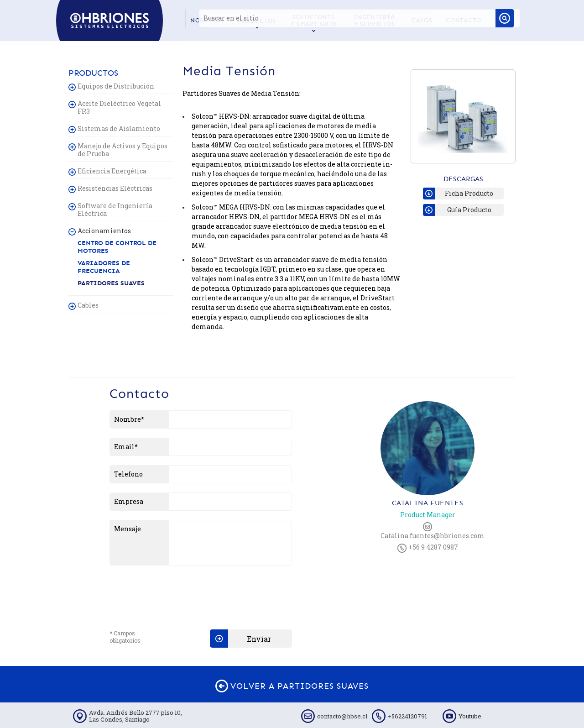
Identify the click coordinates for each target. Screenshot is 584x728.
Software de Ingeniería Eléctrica (115, 209)
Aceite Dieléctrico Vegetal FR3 (119, 107)
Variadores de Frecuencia (104, 267)
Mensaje (128, 529)
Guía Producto (457, 210)
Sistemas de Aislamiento (119, 128)
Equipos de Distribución (116, 86)
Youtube (470, 716)
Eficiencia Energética (112, 171)
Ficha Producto (458, 194)
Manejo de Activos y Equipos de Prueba (123, 150)
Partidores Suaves (111, 283)
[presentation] (179, 592)
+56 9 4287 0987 (428, 547)
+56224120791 (407, 716)
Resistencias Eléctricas (115, 188)
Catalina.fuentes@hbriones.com (428, 531)
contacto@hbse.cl (342, 716)
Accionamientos (104, 231)
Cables (88, 305)
